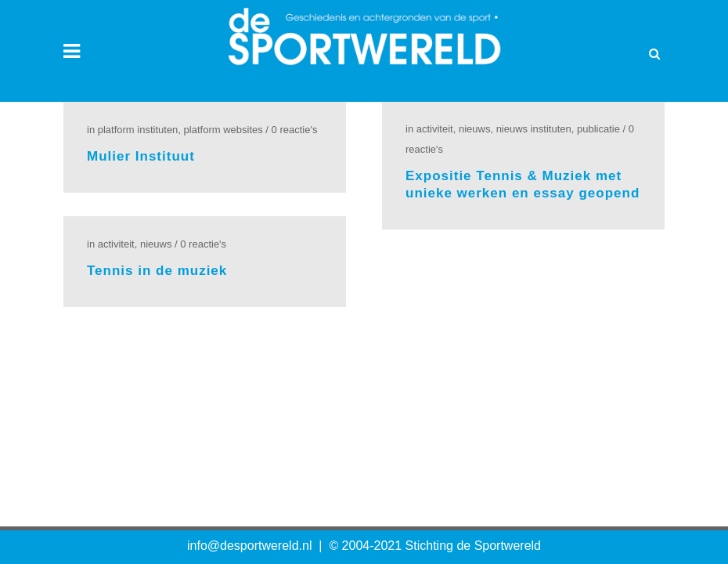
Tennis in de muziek (157, 271)
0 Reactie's (295, 130)
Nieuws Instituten (534, 129)
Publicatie (598, 129)
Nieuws (474, 129)
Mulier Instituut (141, 156)
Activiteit (435, 129)
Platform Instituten (138, 130)
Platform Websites (223, 130)
